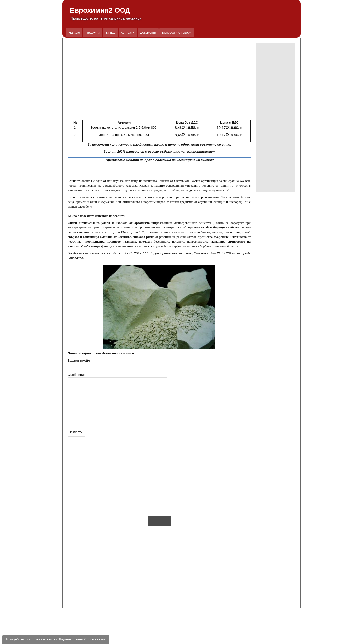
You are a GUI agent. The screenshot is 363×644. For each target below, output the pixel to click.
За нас (110, 33)
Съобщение (77, 375)
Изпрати (76, 432)
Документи (148, 33)
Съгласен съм (95, 639)
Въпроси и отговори (177, 33)
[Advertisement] (275, 117)
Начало (74, 33)
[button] (159, 80)
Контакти (128, 33)
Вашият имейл (79, 361)
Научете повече (71, 639)
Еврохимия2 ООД (100, 10)
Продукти (93, 33)
